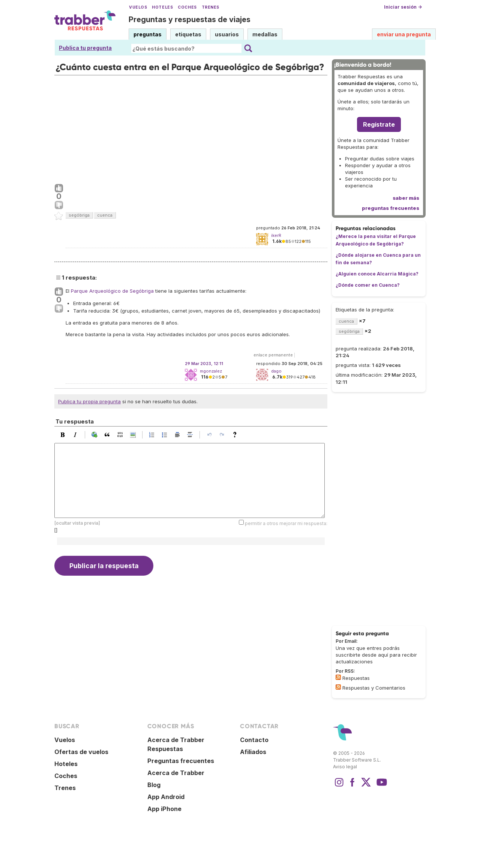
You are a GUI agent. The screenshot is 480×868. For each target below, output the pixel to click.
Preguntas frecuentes (181, 761)
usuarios (227, 34)
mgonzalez (211, 371)
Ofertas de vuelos (81, 752)
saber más (406, 198)
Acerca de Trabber (176, 773)
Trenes (211, 7)
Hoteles (162, 7)
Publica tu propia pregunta (89, 401)
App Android (166, 797)
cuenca (105, 215)
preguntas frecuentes (391, 208)
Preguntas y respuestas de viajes (190, 19)
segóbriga (79, 215)
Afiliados (253, 752)
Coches (187, 7)
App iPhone (164, 809)
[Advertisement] (191, 128)
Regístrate (379, 124)
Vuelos (138, 7)
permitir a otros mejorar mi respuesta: (286, 523)
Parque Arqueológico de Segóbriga (112, 291)
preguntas (148, 34)
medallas (265, 34)
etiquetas (188, 34)
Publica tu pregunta (85, 48)
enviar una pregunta (404, 34)
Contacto (254, 740)
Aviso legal (345, 767)
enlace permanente (273, 355)
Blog (154, 785)
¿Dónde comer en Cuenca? (368, 285)
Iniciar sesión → (403, 7)
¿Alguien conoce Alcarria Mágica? (377, 274)
